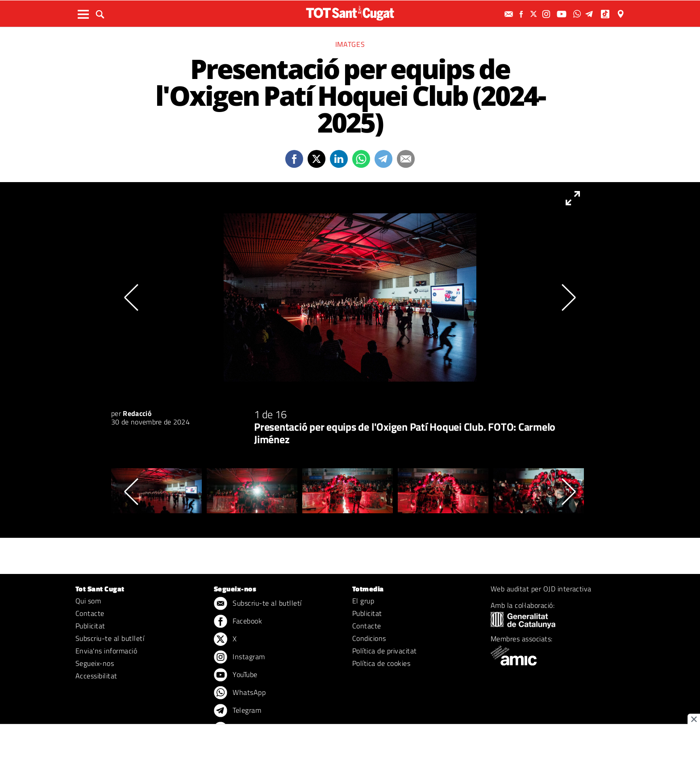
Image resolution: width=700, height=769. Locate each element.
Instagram (240, 657)
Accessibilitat (96, 676)
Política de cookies (381, 663)
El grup (363, 601)
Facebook (238, 622)
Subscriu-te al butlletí (110, 638)
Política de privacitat (385, 651)
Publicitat (90, 626)
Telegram (237, 711)
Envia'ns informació (106, 651)
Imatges (350, 44)
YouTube (236, 675)
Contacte (90, 613)
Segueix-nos (95, 663)
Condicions (369, 638)
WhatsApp (240, 693)
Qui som (88, 601)
